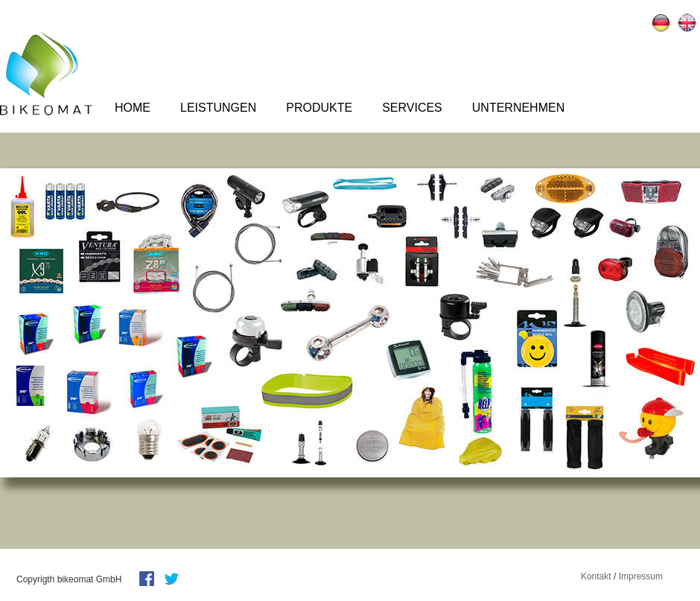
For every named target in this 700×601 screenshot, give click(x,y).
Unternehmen (518, 108)
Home (133, 108)
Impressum (641, 576)
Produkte (319, 108)
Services (412, 108)
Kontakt (596, 576)
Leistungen (218, 108)
